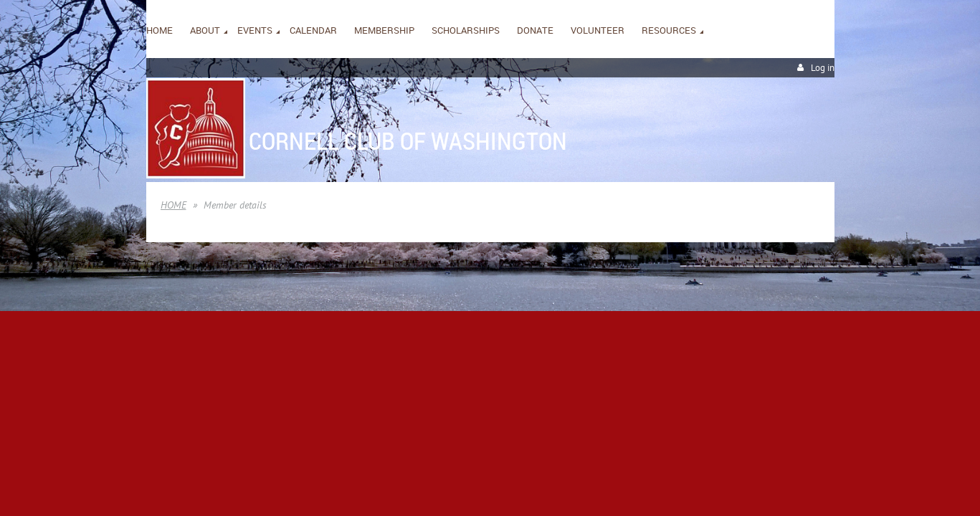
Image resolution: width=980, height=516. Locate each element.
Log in (823, 68)
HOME (173, 205)
